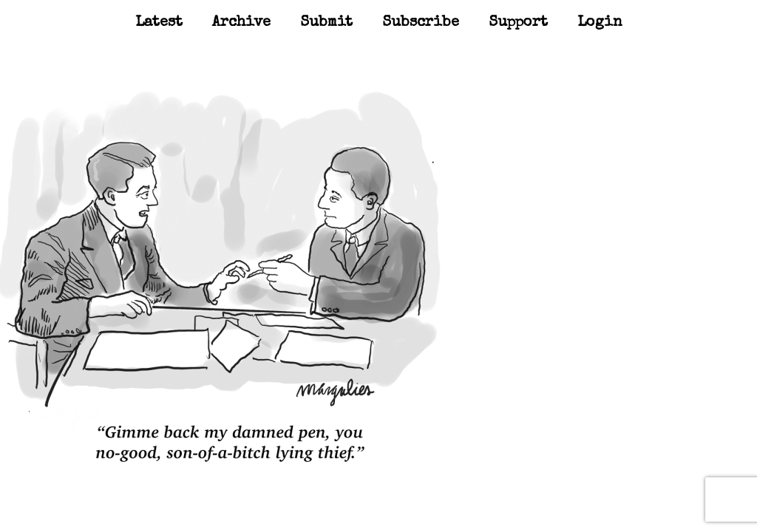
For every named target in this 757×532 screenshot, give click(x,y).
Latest (159, 23)
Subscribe (421, 23)
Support (518, 23)
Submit (326, 23)
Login (600, 23)
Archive (241, 23)
